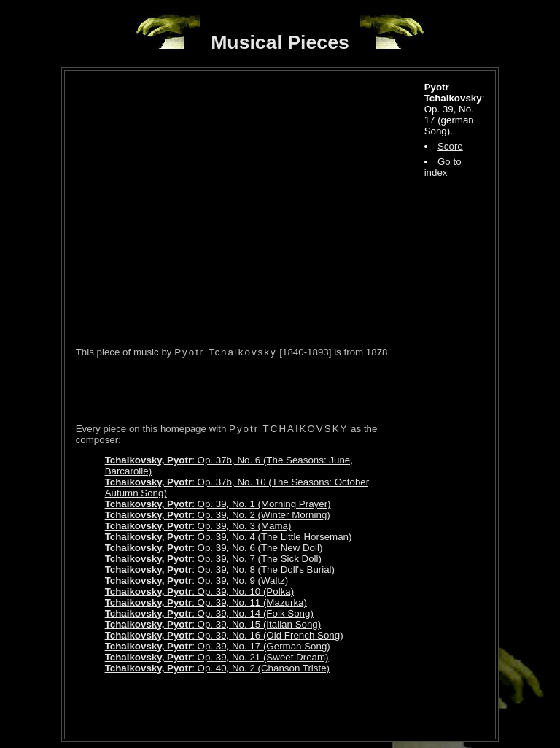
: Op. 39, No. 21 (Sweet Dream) (217, 657)
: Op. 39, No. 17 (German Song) (218, 646)
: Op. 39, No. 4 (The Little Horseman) (229, 537)
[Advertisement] (246, 390)
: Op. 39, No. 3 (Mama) (198, 526)
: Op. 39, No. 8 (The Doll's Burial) (220, 570)
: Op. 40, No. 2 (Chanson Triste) (217, 668)
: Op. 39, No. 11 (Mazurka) (206, 602)
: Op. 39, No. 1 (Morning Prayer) (218, 504)
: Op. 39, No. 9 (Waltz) (197, 581)
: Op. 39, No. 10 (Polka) (200, 591)
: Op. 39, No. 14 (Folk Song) (209, 613)
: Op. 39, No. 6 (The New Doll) (214, 548)
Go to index (443, 167)
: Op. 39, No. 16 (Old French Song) (224, 635)
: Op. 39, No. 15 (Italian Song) (213, 624)
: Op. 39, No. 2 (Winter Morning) (218, 515)
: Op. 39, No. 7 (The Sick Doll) (213, 559)
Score (450, 146)
